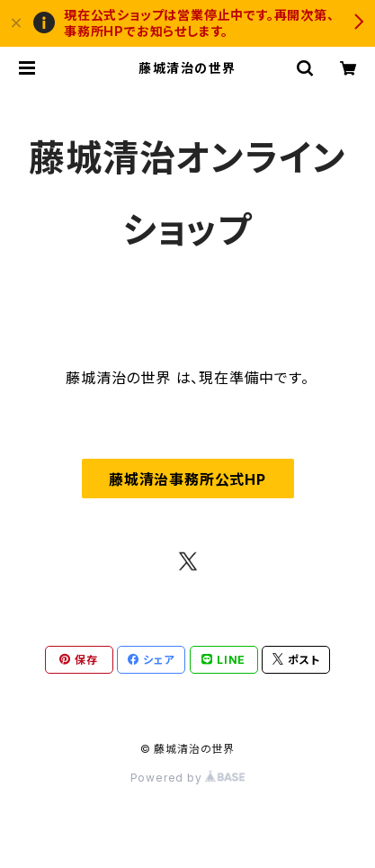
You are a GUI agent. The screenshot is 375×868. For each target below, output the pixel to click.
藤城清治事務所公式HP (187, 479)
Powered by (188, 778)
